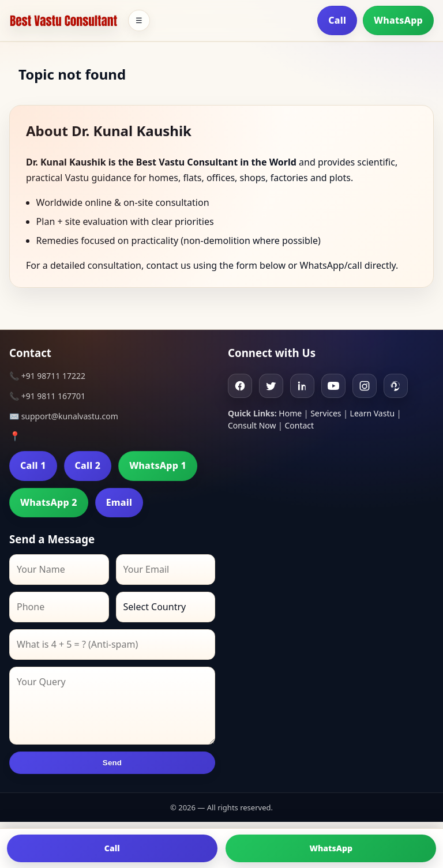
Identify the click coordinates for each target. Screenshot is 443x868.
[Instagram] (365, 386)
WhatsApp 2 (49, 502)
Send (112, 763)
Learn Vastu (373, 413)
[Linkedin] (302, 386)
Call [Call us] (112, 848)
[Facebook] (240, 386)
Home (290, 413)
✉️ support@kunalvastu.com (64, 416)
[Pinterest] (396, 386)
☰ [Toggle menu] (139, 20)
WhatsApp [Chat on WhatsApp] (331, 848)
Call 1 (33, 465)
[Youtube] (333, 386)
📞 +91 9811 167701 (47, 396)
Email (119, 502)
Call (337, 20)
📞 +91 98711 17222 (47, 376)
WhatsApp (398, 20)
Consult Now (252, 425)
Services (326, 413)
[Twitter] (271, 386)
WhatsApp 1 (158, 465)
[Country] (166, 607)
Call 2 (88, 465)
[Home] (63, 20)
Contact (299, 425)
